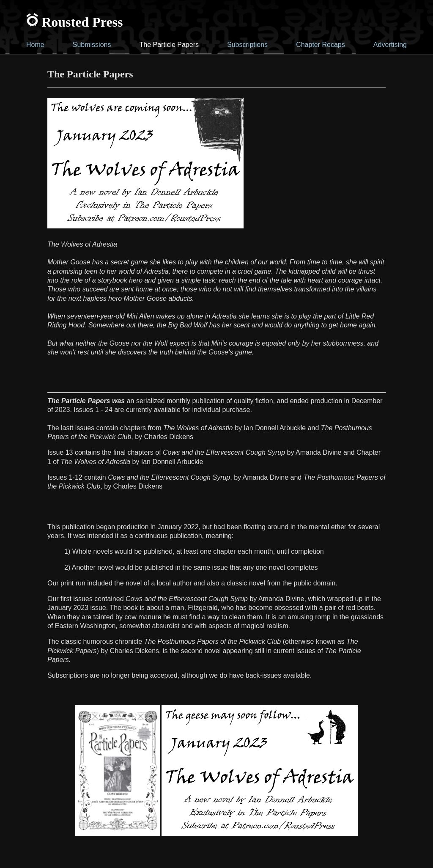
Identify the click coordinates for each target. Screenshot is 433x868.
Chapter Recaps (321, 45)
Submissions (92, 45)
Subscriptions (247, 45)
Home (35, 45)
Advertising (390, 45)
